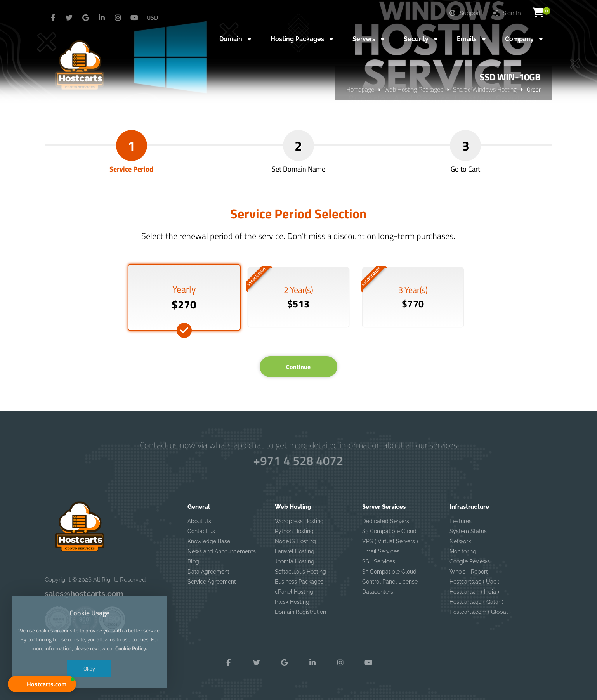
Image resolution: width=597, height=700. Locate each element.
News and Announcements (222, 551)
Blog (193, 561)
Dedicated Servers (386, 521)
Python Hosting (294, 531)
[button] (42, 684)
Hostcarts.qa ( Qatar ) (476, 602)
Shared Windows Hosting (485, 89)
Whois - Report (469, 572)
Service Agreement (212, 582)
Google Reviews (470, 561)
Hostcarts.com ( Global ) (480, 612)
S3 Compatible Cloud (389, 531)
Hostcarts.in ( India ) (474, 592)
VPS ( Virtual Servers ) (390, 541)
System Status (468, 531)
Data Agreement (208, 572)
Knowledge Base (209, 541)
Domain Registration (300, 612)
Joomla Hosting (295, 561)
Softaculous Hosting (300, 572)
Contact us (201, 531)
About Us (199, 521)
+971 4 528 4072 (298, 460)
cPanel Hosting (294, 592)
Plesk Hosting (292, 602)
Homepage (360, 89)
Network (460, 541)
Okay (89, 669)
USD (152, 17)
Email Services (381, 551)
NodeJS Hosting (295, 541)
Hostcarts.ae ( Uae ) (475, 582)
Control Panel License (390, 582)
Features (461, 521)
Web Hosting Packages (414, 89)
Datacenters (378, 592)
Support (465, 13)
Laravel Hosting (295, 551)
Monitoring (463, 551)
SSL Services (379, 561)
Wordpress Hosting (299, 521)
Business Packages (299, 582)
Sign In (507, 13)
